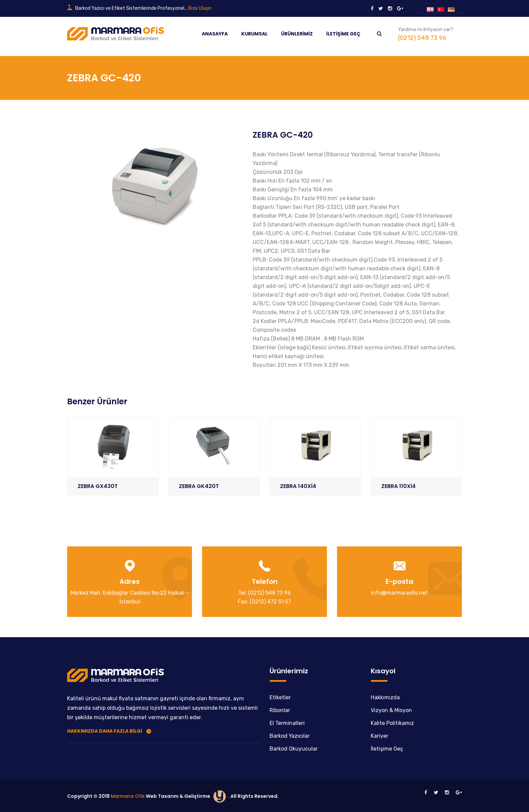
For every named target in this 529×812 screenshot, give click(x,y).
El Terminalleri (287, 723)
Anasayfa (215, 34)
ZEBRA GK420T (199, 486)
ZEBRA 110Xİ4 (398, 486)
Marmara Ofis (128, 796)
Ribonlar (280, 710)
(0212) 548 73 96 (422, 38)
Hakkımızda (385, 697)
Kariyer (380, 736)
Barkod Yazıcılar (290, 736)
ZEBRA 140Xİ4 (298, 486)
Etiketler (280, 697)
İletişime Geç (343, 34)
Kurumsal (254, 34)
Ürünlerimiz (297, 34)
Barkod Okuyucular (294, 748)
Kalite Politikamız (392, 723)
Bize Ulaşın (200, 8)
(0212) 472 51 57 (270, 601)
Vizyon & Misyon (391, 710)
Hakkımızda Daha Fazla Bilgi (109, 731)
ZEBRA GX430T (98, 486)
